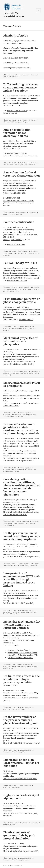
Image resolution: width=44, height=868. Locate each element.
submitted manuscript (11, 156)
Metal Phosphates (24, 122)
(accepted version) (32, 278)
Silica (23, 709)
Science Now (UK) (31, 655)
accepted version (10, 200)
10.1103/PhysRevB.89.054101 (17, 280)
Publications (35, 75)
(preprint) (29, 603)
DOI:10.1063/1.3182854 (11, 406)
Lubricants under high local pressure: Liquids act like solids (21, 763)
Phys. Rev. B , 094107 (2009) (14, 512)
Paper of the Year (30, 165)
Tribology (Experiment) (17, 416)
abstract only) (8, 643)
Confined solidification (19, 222)
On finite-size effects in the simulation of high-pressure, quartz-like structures (22, 681)
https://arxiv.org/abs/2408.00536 (19, 68)
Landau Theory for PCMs (20, 263)
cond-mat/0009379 (32, 851)
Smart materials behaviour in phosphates (22, 384)
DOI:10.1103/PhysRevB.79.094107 (15, 514)
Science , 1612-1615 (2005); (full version (19, 640)
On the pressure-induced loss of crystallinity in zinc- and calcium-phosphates (22, 536)
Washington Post (14, 650)
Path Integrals (26, 860)
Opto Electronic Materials (26, 289)
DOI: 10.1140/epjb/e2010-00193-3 (22, 364)
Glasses (7, 77)
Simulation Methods (18, 214)
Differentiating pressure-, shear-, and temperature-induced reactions (21, 87)
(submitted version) (33, 743)
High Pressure (14, 77)
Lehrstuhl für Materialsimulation (14, 15)
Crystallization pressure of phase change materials (22, 300)
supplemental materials (29, 156)
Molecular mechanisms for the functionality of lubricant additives (22, 625)
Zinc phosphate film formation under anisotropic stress (17, 133)
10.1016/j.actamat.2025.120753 (18, 63)
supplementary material (25, 200)
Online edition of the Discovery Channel (22, 653)
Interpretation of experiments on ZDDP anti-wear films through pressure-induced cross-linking (22, 579)
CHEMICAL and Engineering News (20, 657)
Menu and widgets (39, 13)
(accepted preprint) (10, 113)
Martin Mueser (24, 75)
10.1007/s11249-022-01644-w (17, 110)
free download (16, 239)
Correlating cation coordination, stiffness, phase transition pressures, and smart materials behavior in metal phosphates (22, 487)
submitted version (26, 319)
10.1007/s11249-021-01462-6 (17, 153)
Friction (15, 666)
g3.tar (5, 203)
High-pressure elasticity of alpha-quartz (21, 797)
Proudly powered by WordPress (13, 865)
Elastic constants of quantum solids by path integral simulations (19, 835)
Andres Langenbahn (24, 288)
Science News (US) (14, 655)
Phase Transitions (29, 253)
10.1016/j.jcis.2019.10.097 (16, 244)
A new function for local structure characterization (22, 174)
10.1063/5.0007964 (13, 198)
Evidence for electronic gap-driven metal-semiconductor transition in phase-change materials (21, 429)
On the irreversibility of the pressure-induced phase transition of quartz (21, 720)
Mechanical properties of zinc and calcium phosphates (20, 341)
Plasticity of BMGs (16, 35)
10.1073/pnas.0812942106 (25, 461)
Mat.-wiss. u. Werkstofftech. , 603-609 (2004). (20, 778)
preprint (6, 239)
